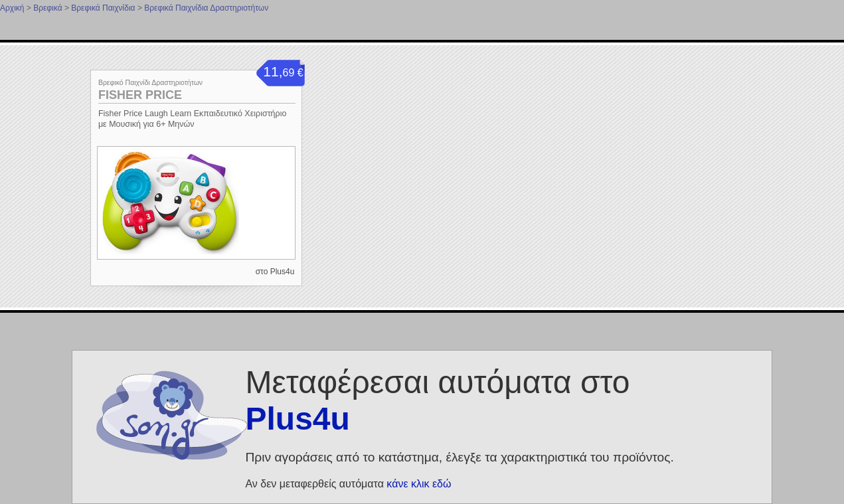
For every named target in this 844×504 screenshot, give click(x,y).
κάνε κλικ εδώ (419, 484)
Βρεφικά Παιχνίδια (103, 8)
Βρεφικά (47, 8)
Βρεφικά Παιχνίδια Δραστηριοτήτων (206, 8)
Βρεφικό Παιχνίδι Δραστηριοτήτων (150, 82)
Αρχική (12, 8)
